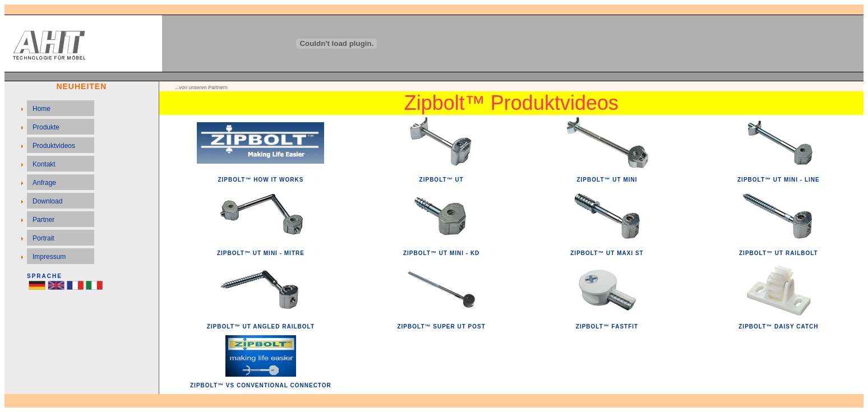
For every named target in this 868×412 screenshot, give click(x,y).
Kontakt (44, 164)
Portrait (43, 238)
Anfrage (44, 183)
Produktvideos (54, 146)
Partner (43, 220)
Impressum (49, 257)
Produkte (46, 127)
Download (47, 201)
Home (41, 109)
